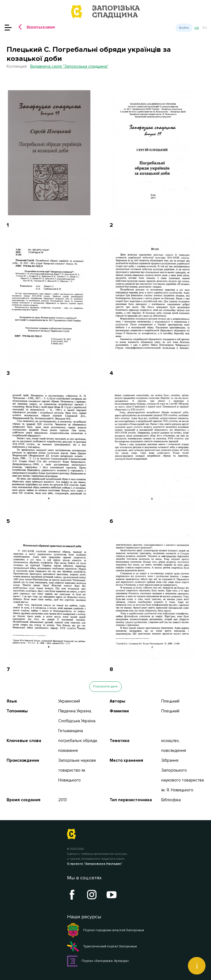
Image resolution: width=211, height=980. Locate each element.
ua (197, 28)
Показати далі (105, 686)
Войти (184, 28)
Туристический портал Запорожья (102, 947)
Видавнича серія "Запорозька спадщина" (69, 66)
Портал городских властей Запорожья (105, 930)
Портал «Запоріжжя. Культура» (98, 961)
